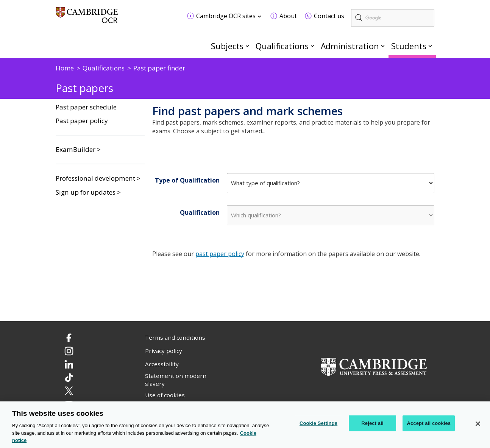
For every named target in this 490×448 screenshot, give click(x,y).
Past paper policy (82, 121)
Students (409, 46)
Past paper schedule (86, 107)
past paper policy (220, 254)
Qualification (200, 212)
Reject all (372, 423)
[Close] (478, 424)
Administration (350, 46)
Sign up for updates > (88, 192)
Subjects (227, 46)
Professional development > (98, 178)
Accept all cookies (429, 423)
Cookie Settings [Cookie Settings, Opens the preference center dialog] (318, 423)
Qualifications (282, 46)
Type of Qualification (187, 180)
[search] (393, 18)
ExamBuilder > (78, 149)
